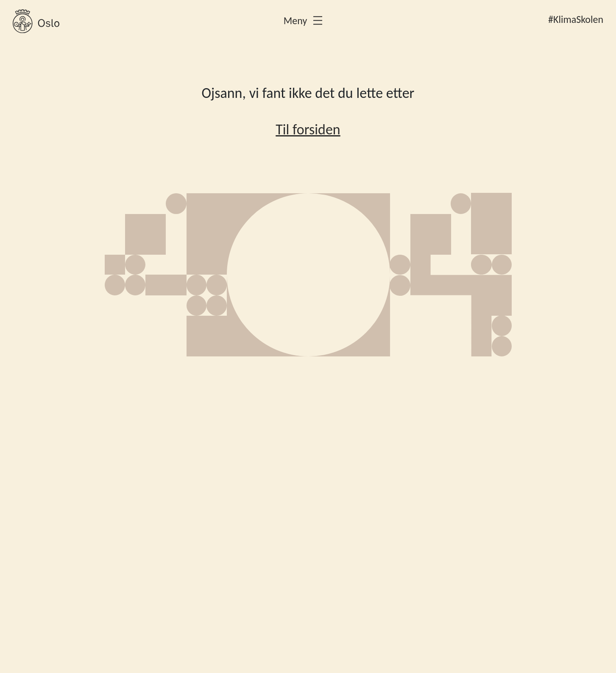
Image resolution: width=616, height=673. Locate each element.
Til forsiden (308, 129)
